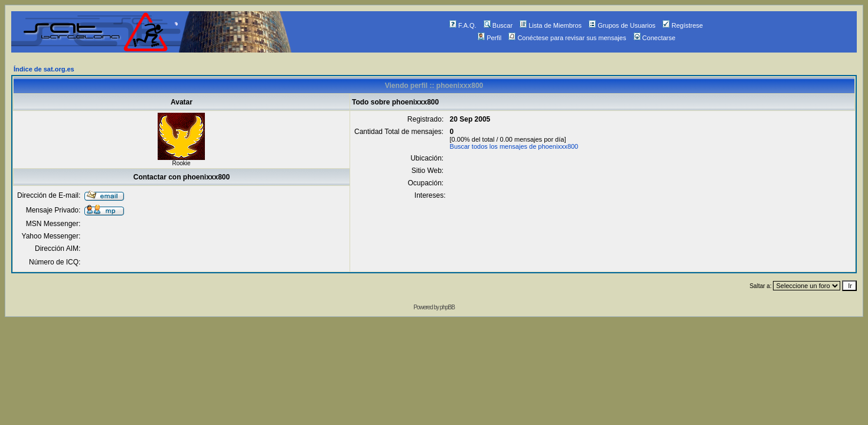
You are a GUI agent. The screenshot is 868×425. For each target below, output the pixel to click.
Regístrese (683, 25)
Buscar (498, 25)
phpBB (447, 307)
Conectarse (655, 38)
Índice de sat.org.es (44, 69)
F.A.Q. (463, 25)
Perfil (490, 38)
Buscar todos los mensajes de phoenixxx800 (514, 146)
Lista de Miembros (551, 25)
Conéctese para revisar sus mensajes (567, 38)
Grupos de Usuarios (622, 25)
